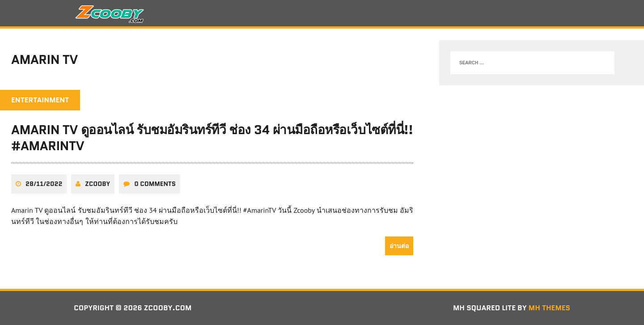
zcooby (97, 184)
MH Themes (549, 308)
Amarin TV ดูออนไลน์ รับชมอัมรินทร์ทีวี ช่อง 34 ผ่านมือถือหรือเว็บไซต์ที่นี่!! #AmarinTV (212, 138)
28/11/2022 (44, 184)
